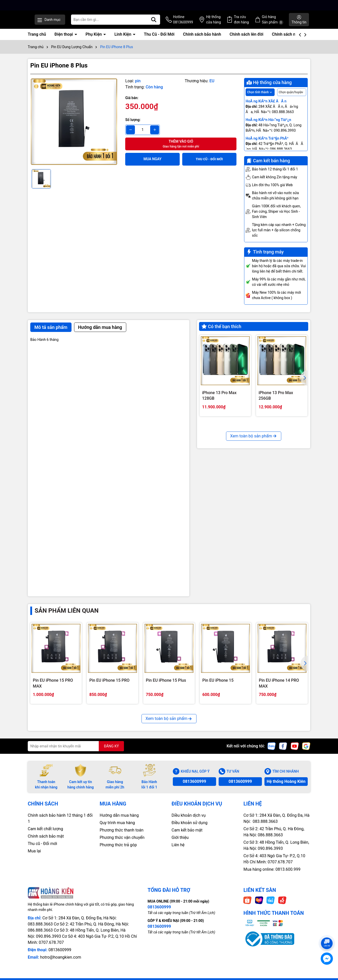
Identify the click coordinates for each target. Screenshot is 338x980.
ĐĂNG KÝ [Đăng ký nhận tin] (111, 751)
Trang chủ (37, 40)
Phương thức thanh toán (122, 835)
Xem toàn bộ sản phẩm (253, 522)
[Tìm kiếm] (174, 22)
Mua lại (34, 856)
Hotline (200, 23)
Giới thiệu (180, 843)
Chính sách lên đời (247, 40)
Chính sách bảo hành (202, 40)
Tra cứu (253, 23)
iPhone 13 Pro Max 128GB (219, 401)
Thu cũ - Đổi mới (43, 849)
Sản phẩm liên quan (67, 616)
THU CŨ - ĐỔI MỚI (209, 164)
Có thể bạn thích (221, 332)
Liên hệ (178, 850)
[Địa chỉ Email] (76, 751)
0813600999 (194, 787)
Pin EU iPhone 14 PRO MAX (279, 688)
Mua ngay (153, 164)
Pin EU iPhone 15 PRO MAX (53, 688)
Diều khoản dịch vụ (189, 821)
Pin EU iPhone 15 (218, 686)
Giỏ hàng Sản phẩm (280, 23)
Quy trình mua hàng (117, 828)
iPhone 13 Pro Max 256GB (276, 401)
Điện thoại (64, 40)
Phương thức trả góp (118, 850)
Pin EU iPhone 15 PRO (109, 686)
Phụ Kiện (94, 40)
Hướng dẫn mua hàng (119, 821)
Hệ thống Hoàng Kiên (286, 787)
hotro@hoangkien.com (60, 963)
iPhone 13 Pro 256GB (278, 484)
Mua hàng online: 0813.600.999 (272, 875)
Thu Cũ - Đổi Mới (159, 40)
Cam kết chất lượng (45, 834)
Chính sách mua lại (289, 40)
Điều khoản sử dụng (189, 828)
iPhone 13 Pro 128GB (222, 484)
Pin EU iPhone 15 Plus (166, 686)
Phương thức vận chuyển (122, 843)
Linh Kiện (123, 40)
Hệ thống (228, 23)
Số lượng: (133, 125)
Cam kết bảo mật (187, 835)
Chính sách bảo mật (46, 842)
